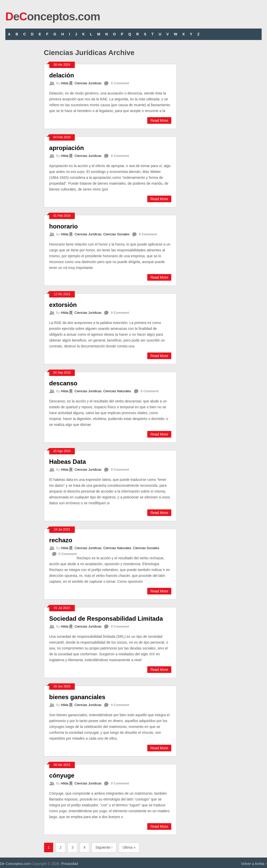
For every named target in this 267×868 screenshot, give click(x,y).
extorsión (63, 305)
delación (62, 75)
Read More (159, 120)
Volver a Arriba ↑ (254, 864)
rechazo (61, 540)
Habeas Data (68, 462)
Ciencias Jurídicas (88, 83)
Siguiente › (104, 847)
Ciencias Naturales (117, 391)
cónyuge (62, 775)
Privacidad (70, 864)
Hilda (65, 83)
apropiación (67, 148)
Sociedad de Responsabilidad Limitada (106, 619)
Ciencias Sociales (117, 234)
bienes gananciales (77, 697)
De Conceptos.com (15, 864)
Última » (129, 847)
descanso (63, 383)
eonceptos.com (53, 16)
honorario (64, 226)
